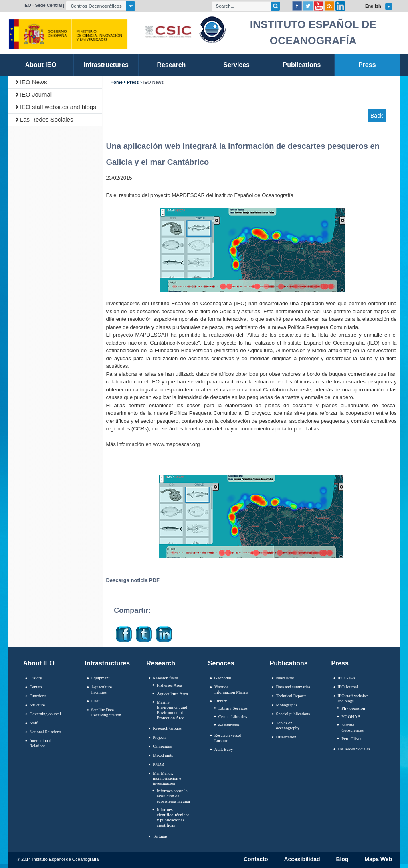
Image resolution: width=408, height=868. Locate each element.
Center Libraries (233, 716)
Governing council (45, 714)
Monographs (287, 705)
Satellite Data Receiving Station (106, 712)
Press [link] (367, 65)
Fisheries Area (169, 685)
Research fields (166, 678)
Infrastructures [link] (106, 65)
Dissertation (286, 737)
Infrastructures (108, 663)
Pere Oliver (351, 738)
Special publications (293, 714)
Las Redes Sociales (47, 119)
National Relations (45, 732)
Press (133, 82)
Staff (34, 723)
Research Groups (167, 728)
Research (161, 663)
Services (221, 663)
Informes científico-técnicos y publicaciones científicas (173, 817)
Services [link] (236, 65)
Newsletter (285, 678)
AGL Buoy (224, 749)
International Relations (40, 743)
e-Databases (229, 725)
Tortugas (160, 836)
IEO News (34, 82)
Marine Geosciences (352, 727)
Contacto (256, 860)
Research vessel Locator (228, 738)
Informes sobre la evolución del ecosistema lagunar (174, 796)
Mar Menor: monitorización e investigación (167, 778)
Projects (160, 737)
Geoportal (223, 678)
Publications (289, 663)
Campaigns (162, 746)
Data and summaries (293, 687)
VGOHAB (351, 716)
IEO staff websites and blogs (58, 107)
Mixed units (163, 755)
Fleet (95, 701)
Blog (342, 860)
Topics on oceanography (288, 726)
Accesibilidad (302, 860)
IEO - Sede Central (43, 5)
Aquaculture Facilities (101, 690)
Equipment (100, 678)
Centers (36, 687)
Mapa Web (378, 860)
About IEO (39, 663)
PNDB (158, 764)
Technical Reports (291, 696)
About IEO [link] (41, 65)
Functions (38, 696)
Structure (37, 705)
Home (116, 82)
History (36, 678)
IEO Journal (36, 94)
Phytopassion (353, 708)
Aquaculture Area (172, 694)
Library (221, 701)
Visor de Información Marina (231, 690)
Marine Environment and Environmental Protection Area (172, 710)
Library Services (233, 708)
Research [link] (171, 65)
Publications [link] (302, 65)
